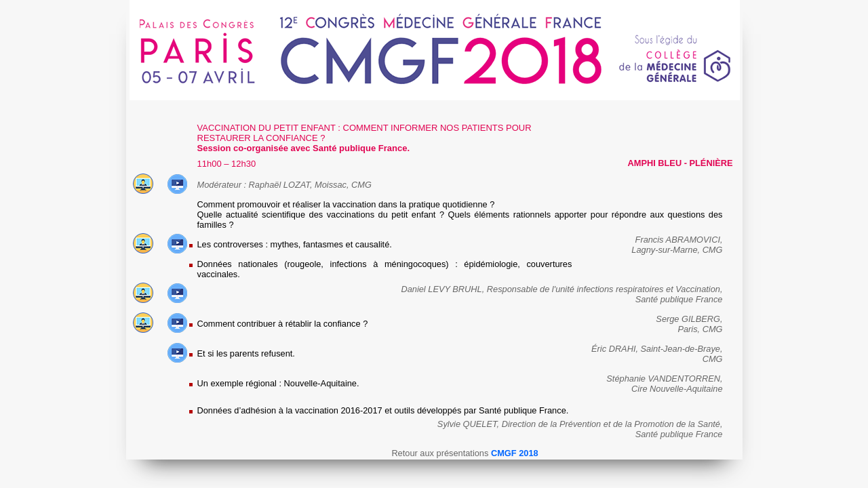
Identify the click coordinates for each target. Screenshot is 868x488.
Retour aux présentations (465, 453)
